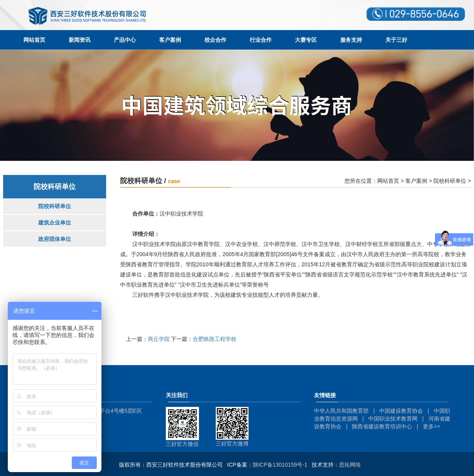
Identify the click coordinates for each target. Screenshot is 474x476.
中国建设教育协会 (401, 411)
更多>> (431, 426)
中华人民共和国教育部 (341, 411)
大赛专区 (306, 40)
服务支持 (351, 40)
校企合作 (215, 40)
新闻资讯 (80, 40)
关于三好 (396, 40)
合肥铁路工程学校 (215, 339)
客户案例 (170, 40)
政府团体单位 (55, 239)
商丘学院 (159, 339)
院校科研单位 (55, 206)
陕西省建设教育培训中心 (382, 426)
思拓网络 (350, 465)
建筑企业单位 (55, 223)
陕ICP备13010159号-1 (280, 465)
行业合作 (261, 40)
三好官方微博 (232, 444)
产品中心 (125, 40)
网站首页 (34, 40)
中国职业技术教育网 (393, 419)
